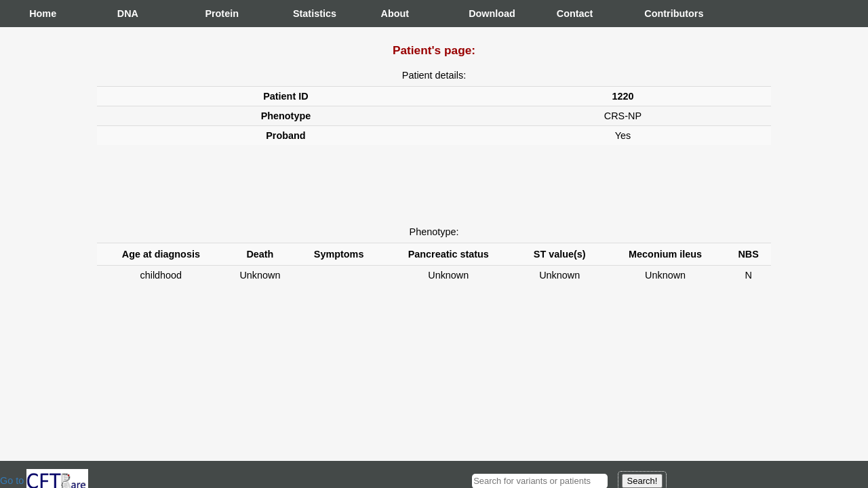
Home (43, 14)
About (395, 14)
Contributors (658, 14)
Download (482, 14)
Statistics (307, 14)
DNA (128, 14)
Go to (44, 481)
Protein (218, 14)
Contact (570, 14)
